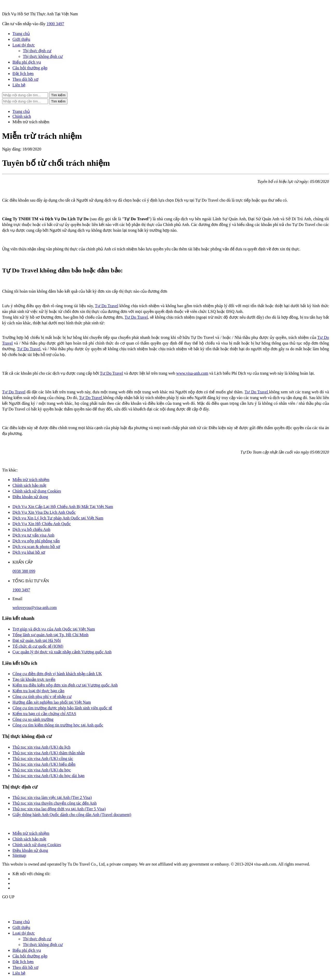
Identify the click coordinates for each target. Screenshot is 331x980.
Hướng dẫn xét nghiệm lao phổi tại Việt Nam (52, 702)
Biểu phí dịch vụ (27, 62)
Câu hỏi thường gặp (30, 68)
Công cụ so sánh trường (33, 719)
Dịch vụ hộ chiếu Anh (31, 529)
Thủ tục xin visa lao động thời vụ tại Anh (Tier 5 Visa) (59, 809)
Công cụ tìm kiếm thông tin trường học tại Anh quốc (58, 725)
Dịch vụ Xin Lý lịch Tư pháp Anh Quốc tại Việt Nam (58, 518)
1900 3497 (55, 24)
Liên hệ (19, 85)
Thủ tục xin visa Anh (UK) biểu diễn (44, 764)
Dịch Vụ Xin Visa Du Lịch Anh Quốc (44, 512)
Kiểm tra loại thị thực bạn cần (38, 691)
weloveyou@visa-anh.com (35, 608)
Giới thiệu (21, 39)
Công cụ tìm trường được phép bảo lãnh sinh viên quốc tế (62, 708)
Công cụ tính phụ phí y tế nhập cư (42, 697)
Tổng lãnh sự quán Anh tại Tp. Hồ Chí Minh (50, 635)
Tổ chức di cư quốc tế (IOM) (38, 646)
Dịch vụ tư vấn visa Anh (33, 535)
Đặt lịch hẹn (23, 74)
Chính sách (22, 116)
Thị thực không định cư (43, 56)
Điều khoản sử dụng (30, 497)
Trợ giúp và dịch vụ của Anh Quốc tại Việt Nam (54, 629)
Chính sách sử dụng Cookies (37, 491)
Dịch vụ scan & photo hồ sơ (36, 547)
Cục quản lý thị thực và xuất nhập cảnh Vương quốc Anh (62, 652)
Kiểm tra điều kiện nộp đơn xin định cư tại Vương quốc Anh (65, 685)
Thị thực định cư (37, 51)
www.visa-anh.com (192, 373)
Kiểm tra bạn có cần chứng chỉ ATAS (44, 714)
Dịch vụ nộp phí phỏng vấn (36, 541)
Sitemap (19, 855)
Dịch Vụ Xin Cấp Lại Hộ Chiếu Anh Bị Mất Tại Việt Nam (63, 507)
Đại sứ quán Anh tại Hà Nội (37, 640)
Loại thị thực (24, 45)
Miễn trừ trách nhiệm (31, 480)
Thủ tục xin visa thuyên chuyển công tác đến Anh (55, 803)
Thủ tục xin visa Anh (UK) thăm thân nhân (49, 753)
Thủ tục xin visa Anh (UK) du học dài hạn (49, 776)
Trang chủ (21, 34)
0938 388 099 (24, 571)
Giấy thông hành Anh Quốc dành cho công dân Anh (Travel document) (72, 815)
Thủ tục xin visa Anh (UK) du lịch (42, 747)
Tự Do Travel (107, 306)
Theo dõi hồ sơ (25, 79)
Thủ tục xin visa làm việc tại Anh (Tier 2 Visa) (52, 797)
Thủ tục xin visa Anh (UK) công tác (43, 759)
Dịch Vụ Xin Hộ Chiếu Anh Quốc (42, 524)
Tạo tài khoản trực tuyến (34, 679)
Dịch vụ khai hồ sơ (29, 552)
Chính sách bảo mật (29, 485)
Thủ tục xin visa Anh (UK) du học (42, 770)
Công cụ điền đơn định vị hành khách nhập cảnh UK (57, 674)
